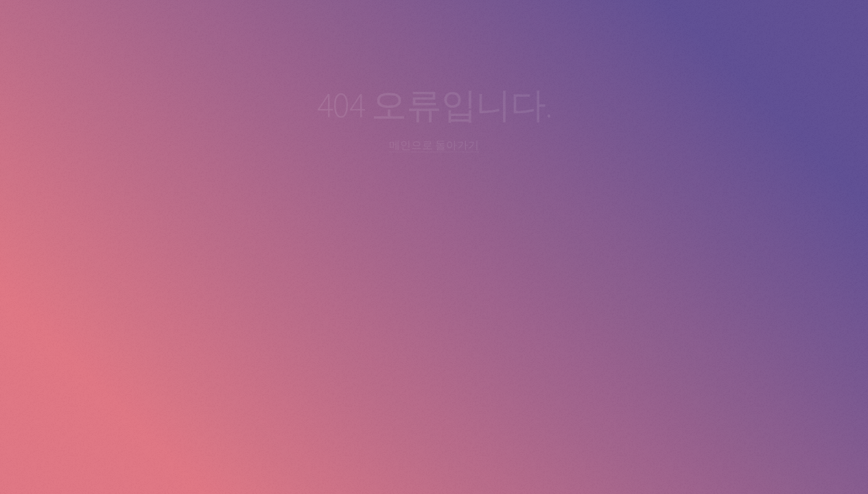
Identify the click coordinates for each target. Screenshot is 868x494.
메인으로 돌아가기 (434, 145)
